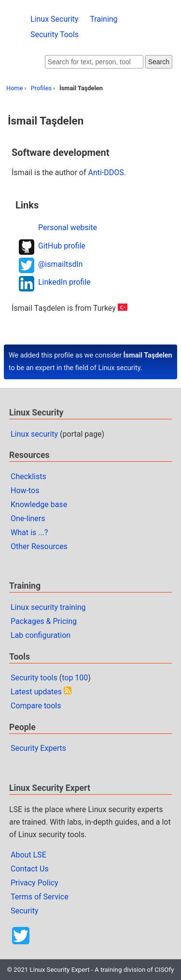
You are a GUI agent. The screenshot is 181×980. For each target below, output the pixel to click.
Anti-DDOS (106, 173)
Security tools (34, 678)
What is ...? (29, 532)
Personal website (68, 228)
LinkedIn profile (64, 282)
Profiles (41, 88)
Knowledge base (39, 504)
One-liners (28, 518)
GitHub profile (62, 246)
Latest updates (36, 692)
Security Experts (38, 748)
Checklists (28, 476)
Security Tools (55, 35)
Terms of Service (40, 897)
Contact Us (30, 869)
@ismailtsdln (60, 264)
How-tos (25, 490)
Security (24, 911)
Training (104, 19)
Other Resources (39, 546)
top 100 (75, 678)
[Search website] (94, 62)
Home (14, 88)
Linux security (34, 434)
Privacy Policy (35, 883)
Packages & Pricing (44, 621)
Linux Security (54, 19)
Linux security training (48, 607)
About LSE (28, 855)
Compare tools (36, 706)
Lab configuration (41, 635)
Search (159, 62)
